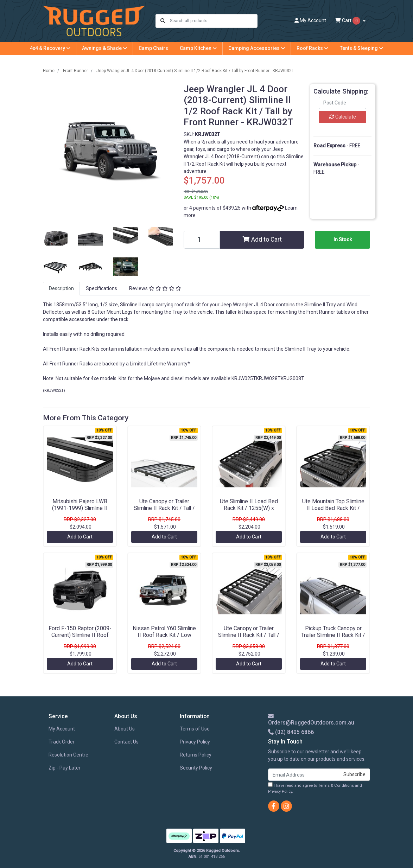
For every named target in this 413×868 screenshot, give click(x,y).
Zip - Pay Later (65, 768)
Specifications (101, 288)
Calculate (343, 117)
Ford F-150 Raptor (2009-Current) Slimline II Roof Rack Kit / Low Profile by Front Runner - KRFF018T (80, 638)
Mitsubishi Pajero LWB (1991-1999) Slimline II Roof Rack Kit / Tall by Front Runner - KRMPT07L (80, 511)
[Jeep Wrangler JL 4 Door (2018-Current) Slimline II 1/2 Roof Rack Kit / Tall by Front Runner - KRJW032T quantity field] (202, 240)
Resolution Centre (68, 755)
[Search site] (163, 21)
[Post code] (342, 103)
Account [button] (310, 20)
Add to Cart (262, 240)
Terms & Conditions (336, 786)
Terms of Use (195, 729)
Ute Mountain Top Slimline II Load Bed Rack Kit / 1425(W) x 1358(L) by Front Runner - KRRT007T (333, 511)
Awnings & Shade (104, 48)
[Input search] (213, 21)
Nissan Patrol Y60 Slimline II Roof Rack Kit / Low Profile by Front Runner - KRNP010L (164, 638)
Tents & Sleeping (361, 48)
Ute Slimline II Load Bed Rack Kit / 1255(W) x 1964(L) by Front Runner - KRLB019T (249, 511)
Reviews (155, 288)
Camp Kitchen (198, 48)
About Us (125, 729)
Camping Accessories (257, 48)
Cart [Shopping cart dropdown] (348, 21)
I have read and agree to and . (315, 788)
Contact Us (126, 742)
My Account (62, 729)
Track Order (62, 742)
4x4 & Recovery (50, 48)
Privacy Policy (195, 742)
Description (61, 288)
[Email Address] (304, 775)
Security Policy (196, 768)
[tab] (61, 289)
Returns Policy (196, 755)
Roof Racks (312, 48)
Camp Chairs (153, 48)
